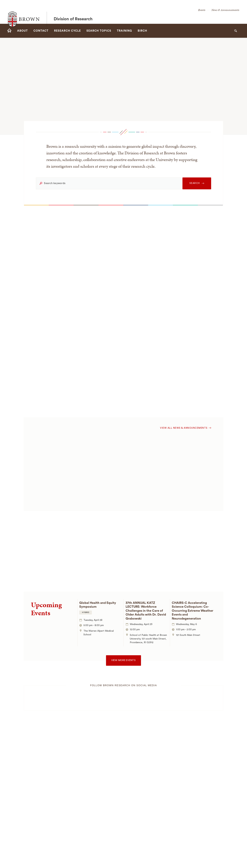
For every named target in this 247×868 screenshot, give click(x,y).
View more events (123, 660)
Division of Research (73, 12)
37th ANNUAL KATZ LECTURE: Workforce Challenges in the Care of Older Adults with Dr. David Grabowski (146, 611)
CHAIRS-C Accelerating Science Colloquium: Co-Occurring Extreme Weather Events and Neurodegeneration (193, 611)
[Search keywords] (109, 183)
